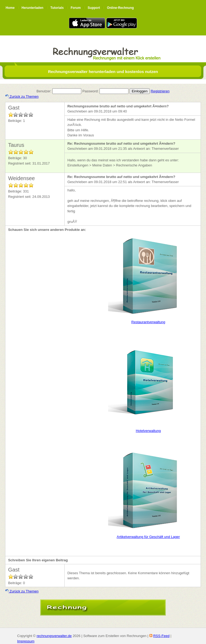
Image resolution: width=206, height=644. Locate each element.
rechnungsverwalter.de (54, 636)
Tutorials (57, 8)
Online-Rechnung (120, 8)
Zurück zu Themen (22, 97)
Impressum (26, 641)
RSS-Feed (161, 636)
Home (10, 8)
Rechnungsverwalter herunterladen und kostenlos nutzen (103, 72)
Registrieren (160, 91)
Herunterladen (32, 8)
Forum (76, 8)
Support (94, 8)
